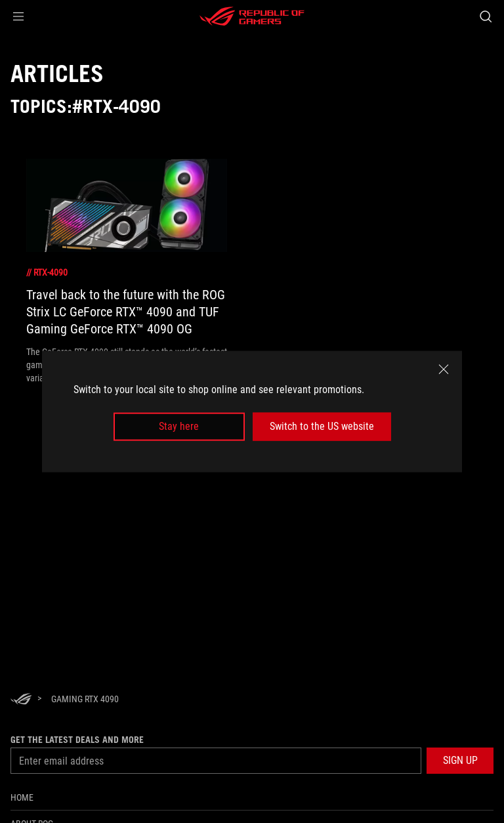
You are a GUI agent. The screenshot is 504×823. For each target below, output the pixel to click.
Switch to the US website (322, 426)
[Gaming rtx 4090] (85, 699)
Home (22, 797)
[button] (18, 16)
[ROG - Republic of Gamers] (252, 16)
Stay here (179, 426)
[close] (444, 369)
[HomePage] (21, 700)
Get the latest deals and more (77, 740)
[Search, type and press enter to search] (485, 16)
